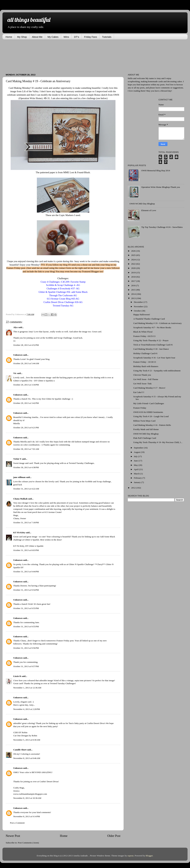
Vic (15, 373)
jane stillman (19, 477)
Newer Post (13, 836)
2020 (134, 268)
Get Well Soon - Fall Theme (146, 379)
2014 (134, 294)
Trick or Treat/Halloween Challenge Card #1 (153, 345)
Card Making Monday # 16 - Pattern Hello (152, 425)
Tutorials (107, 37)
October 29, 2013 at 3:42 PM (26, 403)
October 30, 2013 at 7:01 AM (26, 449)
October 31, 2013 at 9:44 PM (26, 572)
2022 (134, 264)
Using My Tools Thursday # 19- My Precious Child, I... (158, 442)
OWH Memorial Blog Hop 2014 (156, 170)
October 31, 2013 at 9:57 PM (26, 666)
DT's (76, 37)
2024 (134, 260)
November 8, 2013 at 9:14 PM (27, 816)
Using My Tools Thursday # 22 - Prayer (151, 340)
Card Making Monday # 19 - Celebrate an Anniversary (157, 323)
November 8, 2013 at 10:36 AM (27, 798)
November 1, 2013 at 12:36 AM (27, 688)
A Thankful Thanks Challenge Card (149, 319)
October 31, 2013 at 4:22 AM (26, 489)
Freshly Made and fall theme (146, 429)
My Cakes (53, 37)
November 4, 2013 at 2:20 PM (27, 709)
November (139, 306)
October (138, 311)
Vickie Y (17, 459)
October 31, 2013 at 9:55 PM (26, 608)
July (136, 456)
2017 (134, 281)
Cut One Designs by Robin (25, 736)
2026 (134, 251)
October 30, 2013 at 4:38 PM (26, 467)
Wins (66, 37)
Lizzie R (17, 676)
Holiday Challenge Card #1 (145, 353)
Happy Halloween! (142, 315)
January (138, 482)
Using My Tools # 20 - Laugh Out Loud (151, 416)
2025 (134, 255)
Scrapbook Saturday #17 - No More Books (152, 327)
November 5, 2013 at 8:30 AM (27, 740)
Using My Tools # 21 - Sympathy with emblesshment (157, 371)
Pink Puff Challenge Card (145, 438)
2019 (134, 273)
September (139, 448)
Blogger (149, 856)
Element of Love (149, 210)
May (136, 465)
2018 (134, 277)
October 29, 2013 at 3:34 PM (26, 385)
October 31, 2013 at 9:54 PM (26, 590)
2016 (134, 285)
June (136, 461)
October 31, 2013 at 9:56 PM (26, 648)
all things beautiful (29, 20)
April (136, 469)
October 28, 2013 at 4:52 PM (26, 345)
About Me (37, 37)
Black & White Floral (143, 332)
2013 (134, 298)
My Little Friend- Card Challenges (149, 403)
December (139, 302)
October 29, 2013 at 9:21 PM (26, 428)
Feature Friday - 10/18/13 (145, 362)
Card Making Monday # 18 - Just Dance (151, 349)
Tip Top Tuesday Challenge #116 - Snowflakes (162, 227)
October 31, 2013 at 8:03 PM (26, 550)
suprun (131, 856)
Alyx (15, 327)
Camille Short (20, 750)
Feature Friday (140, 408)
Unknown (18, 355)
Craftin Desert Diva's (96, 723)
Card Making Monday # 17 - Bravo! (149, 388)
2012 (134, 488)
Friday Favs (91, 37)
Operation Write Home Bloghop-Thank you (161, 187)
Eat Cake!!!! (139, 392)
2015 (134, 290)
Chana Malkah (20, 499)
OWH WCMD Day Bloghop (142, 204)
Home (9, 37)
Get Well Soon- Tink (142, 384)
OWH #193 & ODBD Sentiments (148, 412)
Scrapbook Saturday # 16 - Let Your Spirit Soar (154, 358)
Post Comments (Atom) (28, 843)
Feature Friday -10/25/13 (144, 336)
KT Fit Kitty (19, 532)
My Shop (22, 37)
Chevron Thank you (142, 375)
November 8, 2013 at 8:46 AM (27, 758)
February (138, 478)
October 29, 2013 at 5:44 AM (26, 363)
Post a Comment (17, 823)
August (137, 452)
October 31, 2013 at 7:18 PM (26, 522)
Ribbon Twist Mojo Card (144, 421)
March (137, 474)
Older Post (114, 836)
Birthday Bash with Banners (146, 366)
